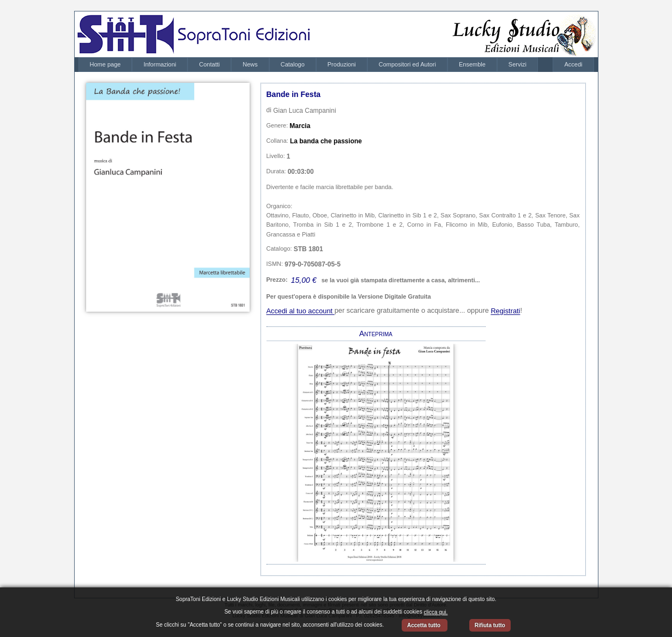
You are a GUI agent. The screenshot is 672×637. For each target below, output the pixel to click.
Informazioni (160, 64)
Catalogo (293, 64)
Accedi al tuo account (301, 311)
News (250, 64)
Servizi (517, 64)
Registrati (505, 311)
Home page (105, 64)
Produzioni (342, 64)
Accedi (573, 64)
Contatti (209, 64)
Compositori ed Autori (407, 64)
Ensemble (472, 64)
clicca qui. (435, 612)
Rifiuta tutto (490, 625)
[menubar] (308, 65)
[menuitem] (105, 65)
